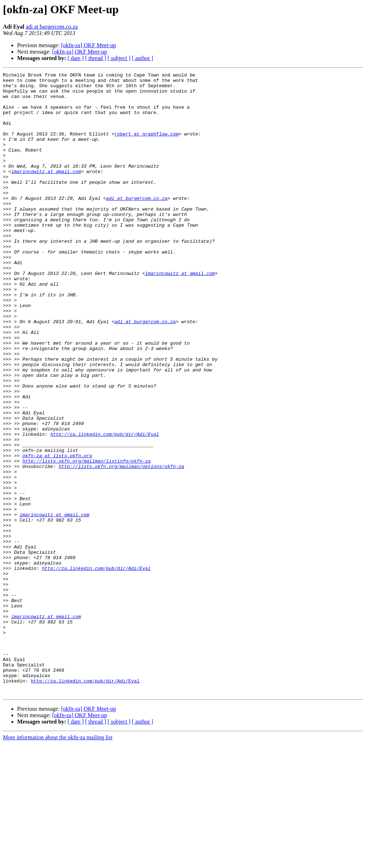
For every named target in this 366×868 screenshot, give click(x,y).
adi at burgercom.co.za (52, 27)
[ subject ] (119, 58)
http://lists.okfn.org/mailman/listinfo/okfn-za (87, 539)
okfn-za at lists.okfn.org (57, 533)
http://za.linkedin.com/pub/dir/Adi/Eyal (105, 507)
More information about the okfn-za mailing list (58, 862)
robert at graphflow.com (146, 147)
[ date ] (76, 58)
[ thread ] (96, 58)
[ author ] (143, 58)
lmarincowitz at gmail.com (46, 192)
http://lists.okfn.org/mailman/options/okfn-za (121, 546)
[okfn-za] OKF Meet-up (89, 45)
